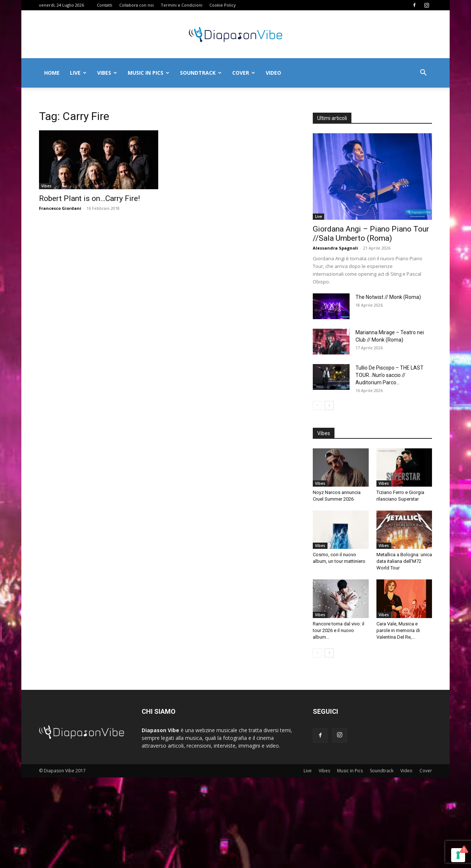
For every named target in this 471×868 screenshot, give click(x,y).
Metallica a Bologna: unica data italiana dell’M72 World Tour (404, 561)
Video (273, 73)
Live (78, 73)
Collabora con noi (137, 5)
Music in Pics (148, 73)
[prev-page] (317, 405)
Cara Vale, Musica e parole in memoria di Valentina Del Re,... (398, 630)
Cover (244, 73)
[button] (423, 73)
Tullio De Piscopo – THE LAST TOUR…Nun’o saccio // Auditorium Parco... (389, 375)
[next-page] (329, 405)
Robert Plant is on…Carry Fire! (89, 198)
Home (52, 73)
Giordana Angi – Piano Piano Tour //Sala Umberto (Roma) (371, 234)
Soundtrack (201, 73)
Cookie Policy (223, 5)
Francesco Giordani (60, 208)
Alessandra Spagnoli (335, 248)
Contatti (105, 5)
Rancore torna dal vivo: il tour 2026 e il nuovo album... (339, 630)
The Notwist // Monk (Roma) (388, 297)
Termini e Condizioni (182, 5)
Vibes (107, 73)
